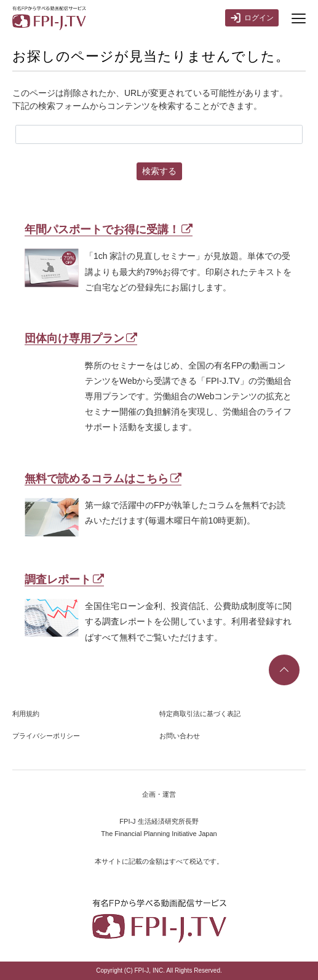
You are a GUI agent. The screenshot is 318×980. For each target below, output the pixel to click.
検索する (159, 171)
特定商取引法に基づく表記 (200, 714)
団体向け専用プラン (81, 338)
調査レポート (64, 580)
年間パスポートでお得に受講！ (109, 229)
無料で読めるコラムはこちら (103, 479)
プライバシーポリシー (46, 736)
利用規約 (26, 714)
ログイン (252, 18)
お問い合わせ (180, 736)
